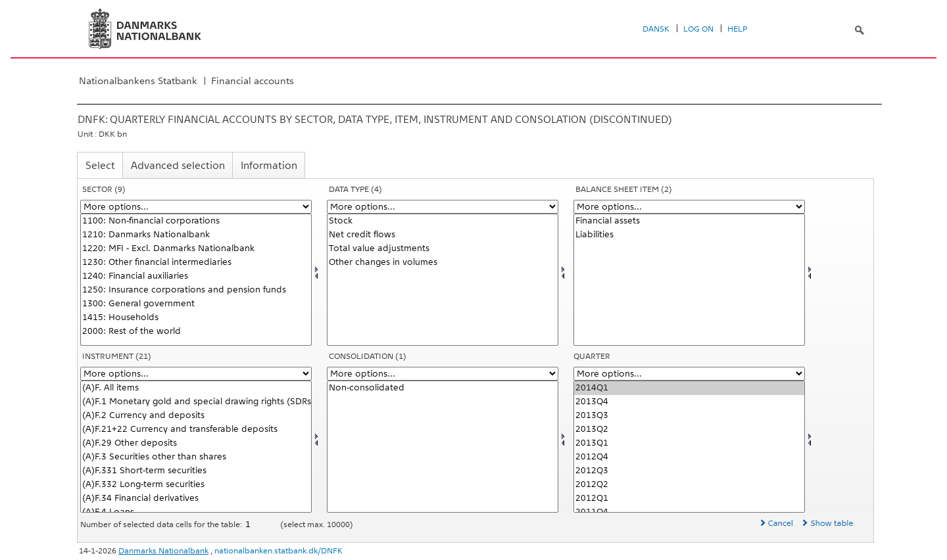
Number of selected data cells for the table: (162, 525)
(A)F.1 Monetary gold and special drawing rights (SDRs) (196, 402)
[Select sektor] (196, 280)
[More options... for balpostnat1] (689, 207)
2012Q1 (689, 499)
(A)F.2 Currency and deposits (196, 416)
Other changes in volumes (443, 263)
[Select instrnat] (196, 447)
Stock (443, 221)
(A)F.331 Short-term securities (196, 471)
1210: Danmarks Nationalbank (196, 235)
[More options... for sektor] (196, 207)
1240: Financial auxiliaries (196, 276)
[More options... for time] (689, 374)
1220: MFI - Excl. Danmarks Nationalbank (196, 249)
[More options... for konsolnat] (443, 374)
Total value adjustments (443, 249)
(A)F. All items (196, 388)
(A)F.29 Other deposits (196, 443)
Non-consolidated (443, 388)
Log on (698, 29)
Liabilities (689, 235)
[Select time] (689, 447)
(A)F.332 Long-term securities (196, 485)
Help (737, 29)
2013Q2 (689, 430)
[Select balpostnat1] (689, 280)
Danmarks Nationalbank (163, 551)
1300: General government (196, 304)
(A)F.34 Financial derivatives (196, 499)
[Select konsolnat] (443, 447)
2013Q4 (689, 402)
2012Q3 (689, 471)
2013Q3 (689, 416)
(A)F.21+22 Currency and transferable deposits (196, 430)
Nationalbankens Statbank (138, 81)
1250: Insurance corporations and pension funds (196, 290)
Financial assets (689, 221)
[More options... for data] (443, 207)
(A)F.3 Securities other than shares (196, 457)
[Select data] (443, 280)
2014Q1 (689, 388)
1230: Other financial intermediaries (196, 263)
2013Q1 (689, 443)
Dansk (656, 29)
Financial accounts (253, 81)
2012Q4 (689, 457)
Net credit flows (443, 235)
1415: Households (196, 318)
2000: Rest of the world (196, 332)
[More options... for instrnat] (196, 374)
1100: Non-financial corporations (196, 221)
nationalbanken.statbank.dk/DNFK (279, 551)
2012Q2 (689, 485)
